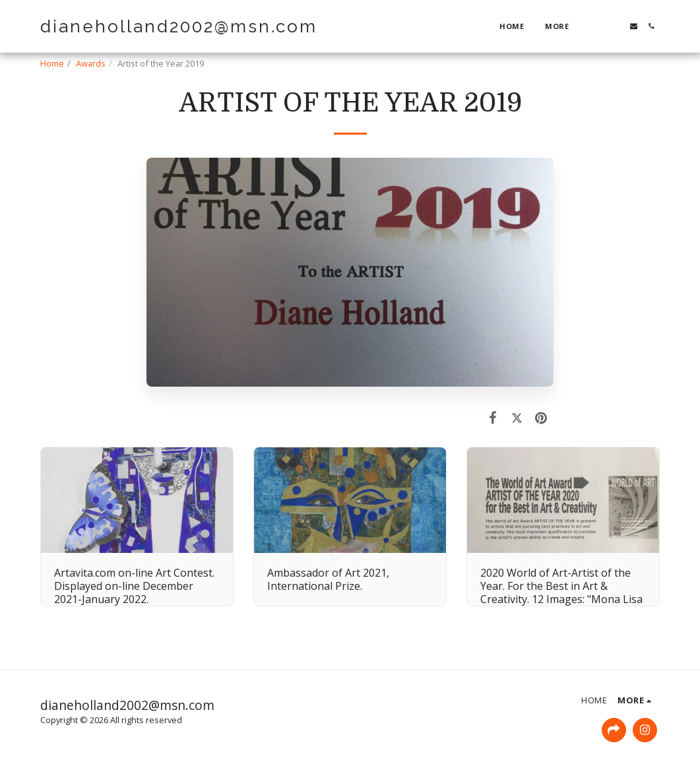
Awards (91, 63)
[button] (598, 26)
